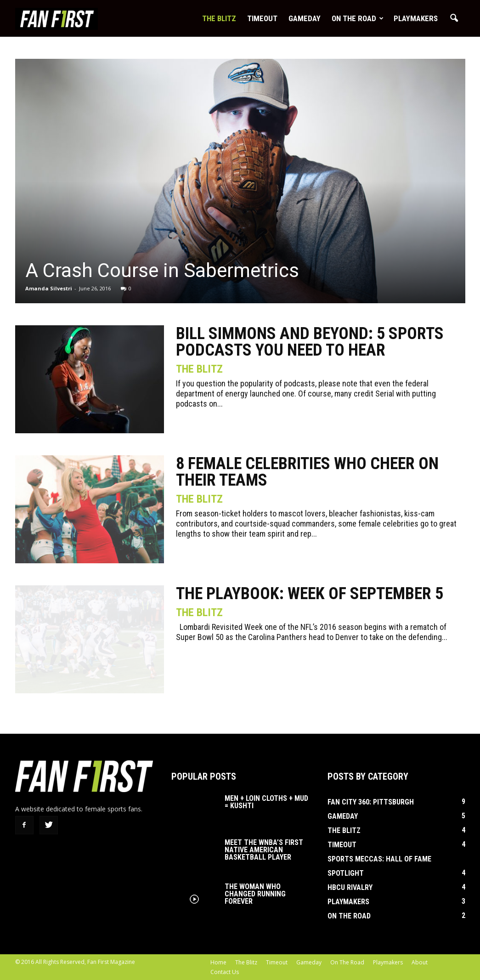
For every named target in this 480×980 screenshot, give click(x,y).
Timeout (262, 18)
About (420, 962)
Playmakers (416, 18)
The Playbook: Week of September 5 (310, 594)
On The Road (358, 18)
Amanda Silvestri (49, 288)
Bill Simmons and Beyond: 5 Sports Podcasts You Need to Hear (310, 342)
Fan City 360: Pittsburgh (371, 802)
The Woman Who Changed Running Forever (255, 894)
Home (218, 962)
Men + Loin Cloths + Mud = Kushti (266, 802)
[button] (454, 18)
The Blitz (219, 18)
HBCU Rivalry (350, 887)
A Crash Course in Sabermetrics (162, 270)
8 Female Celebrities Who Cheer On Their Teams (307, 472)
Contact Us (225, 972)
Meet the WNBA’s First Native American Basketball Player (264, 850)
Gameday (305, 18)
